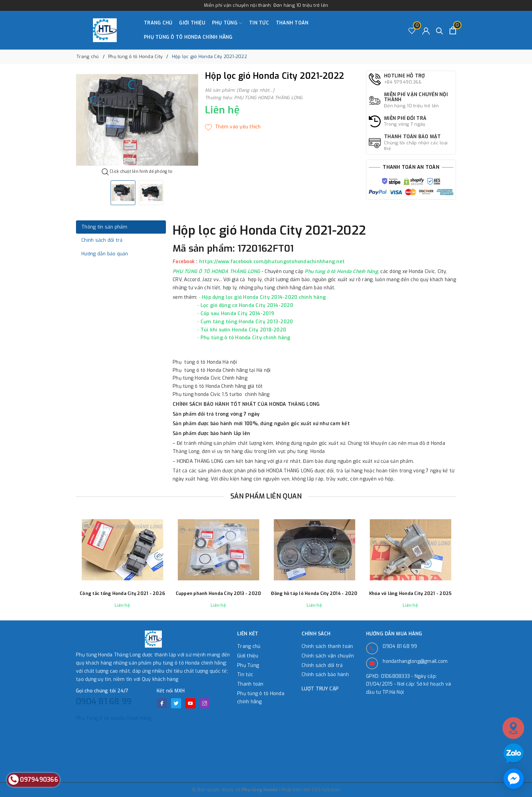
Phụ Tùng (227, 23)
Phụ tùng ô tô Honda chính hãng (188, 37)
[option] (137, 120)
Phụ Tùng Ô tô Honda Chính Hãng (114, 718)
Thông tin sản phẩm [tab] (104, 227)
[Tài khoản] (426, 30)
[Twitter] (176, 703)
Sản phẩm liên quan (266, 496)
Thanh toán (292, 23)
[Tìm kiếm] (440, 30)
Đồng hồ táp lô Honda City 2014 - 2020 (314, 594)
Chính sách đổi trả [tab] (102, 240)
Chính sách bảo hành (325, 675)
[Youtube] (190, 703)
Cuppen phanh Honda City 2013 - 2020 (218, 594)
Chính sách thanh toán (327, 646)
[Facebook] (162, 703)
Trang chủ (158, 23)
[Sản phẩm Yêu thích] (412, 30)
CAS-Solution (326, 790)
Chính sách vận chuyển (328, 656)
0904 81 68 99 (104, 702)
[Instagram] (205, 703)
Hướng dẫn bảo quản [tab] (105, 254)
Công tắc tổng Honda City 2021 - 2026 (122, 594)
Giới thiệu (192, 23)
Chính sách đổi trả (322, 665)
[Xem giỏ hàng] (453, 30)
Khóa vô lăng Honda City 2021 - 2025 (411, 594)
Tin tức (259, 23)
